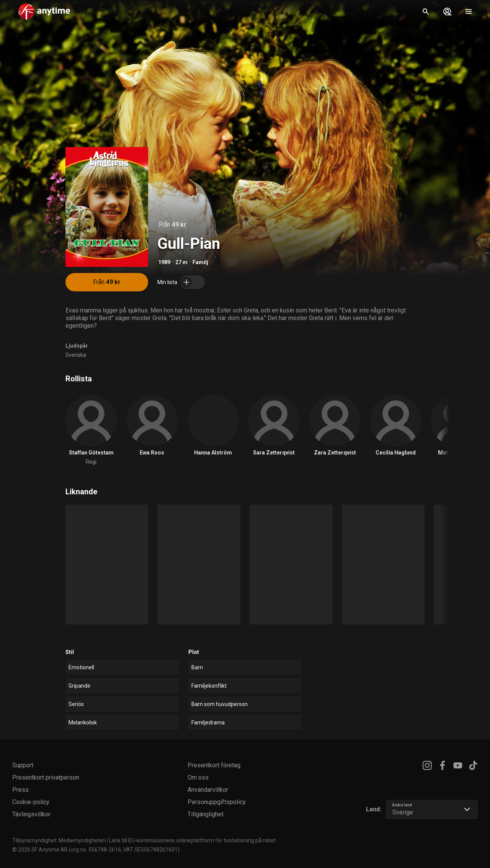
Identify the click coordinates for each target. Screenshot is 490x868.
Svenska (76, 355)
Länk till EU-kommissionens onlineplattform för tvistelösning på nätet (192, 840)
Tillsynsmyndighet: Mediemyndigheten (59, 840)
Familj (200, 262)
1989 (164, 262)
